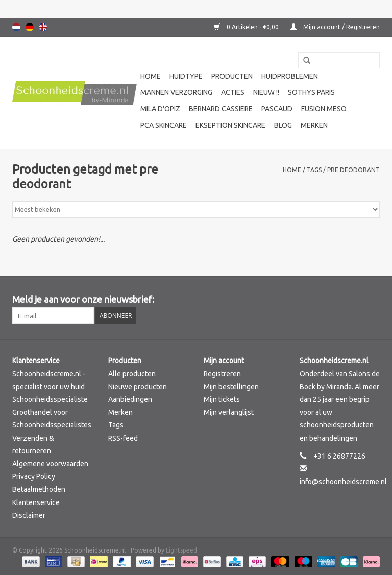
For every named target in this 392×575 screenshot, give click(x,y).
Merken (314, 125)
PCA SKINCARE (164, 125)
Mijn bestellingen (231, 387)
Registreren (222, 374)
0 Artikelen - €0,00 (247, 27)
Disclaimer (29, 515)
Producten (232, 76)
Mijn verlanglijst (229, 412)
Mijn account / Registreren (335, 27)
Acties (233, 92)
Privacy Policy (34, 476)
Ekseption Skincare (230, 125)
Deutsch (30, 27)
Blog (283, 125)
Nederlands (16, 27)
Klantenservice (36, 502)
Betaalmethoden (39, 489)
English (43, 27)
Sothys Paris (311, 92)
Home (151, 76)
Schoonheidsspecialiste (50, 399)
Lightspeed (181, 550)
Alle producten (132, 374)
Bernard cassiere (221, 109)
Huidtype (186, 76)
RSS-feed (123, 438)
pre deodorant (353, 170)
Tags (314, 170)
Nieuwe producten (138, 387)
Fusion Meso (324, 109)
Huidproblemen (290, 76)
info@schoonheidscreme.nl (343, 482)
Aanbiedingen (130, 399)
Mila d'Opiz (160, 109)
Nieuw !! (266, 92)
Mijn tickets (222, 399)
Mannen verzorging (176, 92)
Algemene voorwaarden (50, 464)
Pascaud (277, 109)
